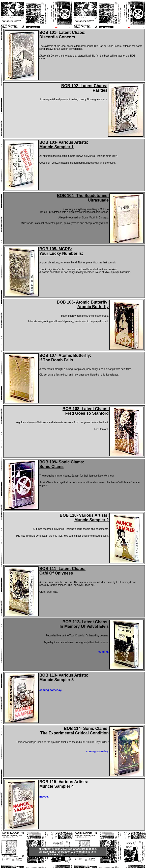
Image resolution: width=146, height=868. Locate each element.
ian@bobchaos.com (75, 854)
